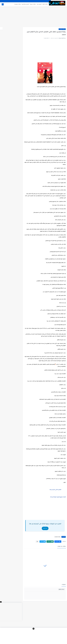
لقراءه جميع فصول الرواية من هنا (58, 497)
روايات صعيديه (18, 4)
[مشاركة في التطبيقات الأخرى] (37, 542)
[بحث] (3, 4)
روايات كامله (45, 4)
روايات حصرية (33, 4)
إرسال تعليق (61, 589)
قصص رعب (39, 4)
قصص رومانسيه (25, 4)
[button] (58, 542)
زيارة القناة (45, 528)
